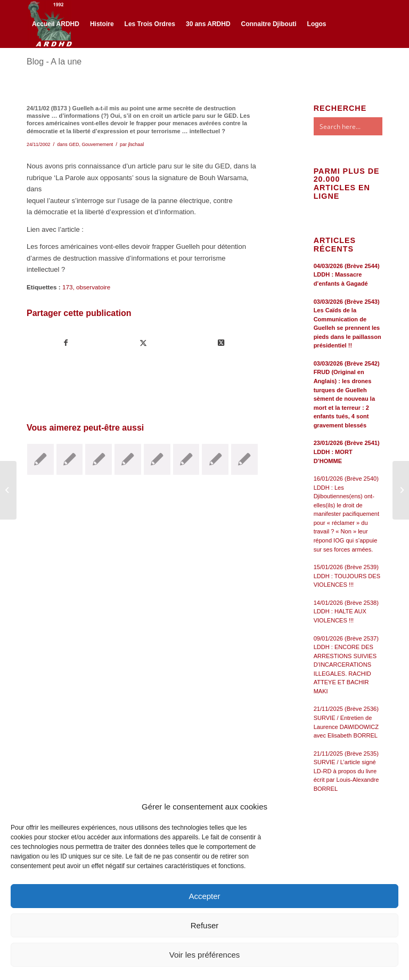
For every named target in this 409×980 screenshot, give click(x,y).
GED (74, 144)
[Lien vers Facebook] (30, 70)
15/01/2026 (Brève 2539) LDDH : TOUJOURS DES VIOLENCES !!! (347, 576)
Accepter (204, 896)
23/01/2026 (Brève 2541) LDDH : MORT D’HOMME (347, 452)
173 (68, 287)
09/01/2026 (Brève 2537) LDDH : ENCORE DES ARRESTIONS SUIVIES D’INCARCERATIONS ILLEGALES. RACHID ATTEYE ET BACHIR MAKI (346, 665)
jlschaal (136, 144)
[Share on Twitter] (220, 343)
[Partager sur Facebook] (66, 343)
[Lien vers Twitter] (46, 70)
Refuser (205, 925)
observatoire (93, 287)
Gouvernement (97, 144)
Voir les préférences (205, 955)
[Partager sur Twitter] (143, 343)
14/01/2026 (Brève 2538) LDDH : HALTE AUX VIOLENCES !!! (346, 612)
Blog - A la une (54, 62)
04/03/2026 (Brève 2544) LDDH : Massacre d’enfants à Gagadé (347, 275)
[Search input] (358, 126)
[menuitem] (56, 24)
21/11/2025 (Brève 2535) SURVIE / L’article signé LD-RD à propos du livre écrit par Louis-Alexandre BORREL (346, 771)
